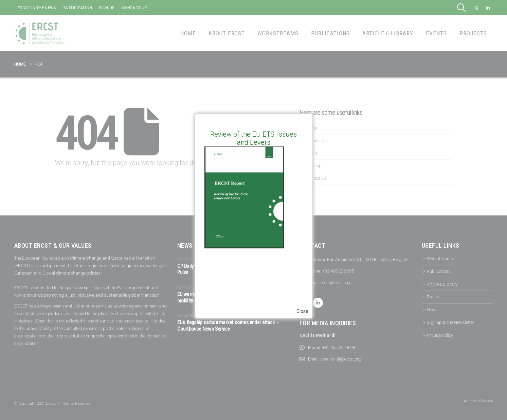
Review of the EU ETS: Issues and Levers (254, 138)
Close (302, 311)
